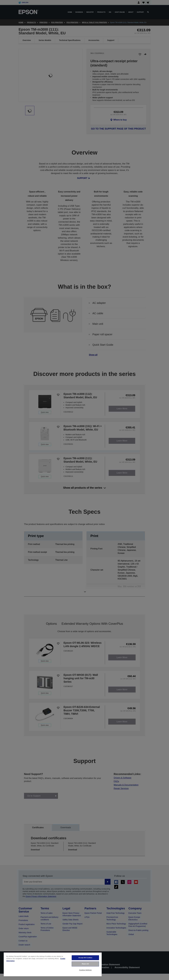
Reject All (85, 964)
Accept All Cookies (85, 958)
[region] (53, 964)
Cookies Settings (85, 970)
